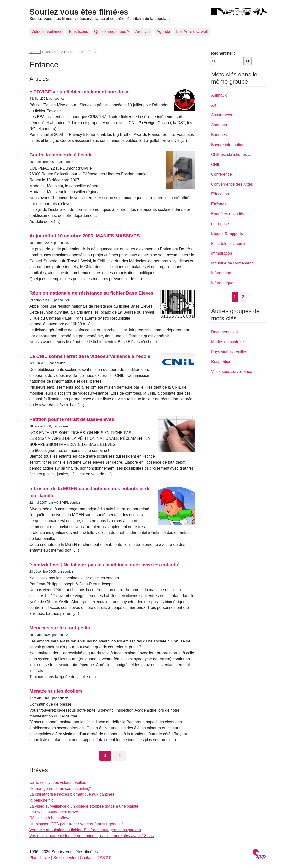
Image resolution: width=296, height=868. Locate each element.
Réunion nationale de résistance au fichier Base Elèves (91, 293)
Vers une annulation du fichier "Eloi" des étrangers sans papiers (85, 830)
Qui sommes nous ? (112, 31)
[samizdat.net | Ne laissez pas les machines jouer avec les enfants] (105, 565)
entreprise (220, 224)
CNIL (216, 164)
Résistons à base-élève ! (51, 818)
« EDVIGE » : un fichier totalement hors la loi (80, 92)
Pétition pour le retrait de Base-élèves (72, 419)
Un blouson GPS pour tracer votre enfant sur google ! (76, 824)
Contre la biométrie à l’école (61, 155)
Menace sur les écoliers (56, 691)
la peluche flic (41, 800)
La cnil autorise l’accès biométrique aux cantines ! (73, 794)
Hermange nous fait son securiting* (60, 788)
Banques (219, 135)
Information (221, 273)
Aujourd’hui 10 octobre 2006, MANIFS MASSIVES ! (86, 236)
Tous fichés (78, 31)
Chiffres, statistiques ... (231, 155)
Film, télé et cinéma (228, 243)
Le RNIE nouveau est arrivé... (55, 812)
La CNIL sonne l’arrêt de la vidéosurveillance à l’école (90, 356)
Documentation (225, 332)
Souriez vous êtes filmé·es (79, 12)
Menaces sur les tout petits (60, 628)
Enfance (219, 204)
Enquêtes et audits (228, 214)
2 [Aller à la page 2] (120, 756)
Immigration (222, 253)
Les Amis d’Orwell (192, 31)
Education (220, 194)
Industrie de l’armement (232, 263)
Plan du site (40, 858)
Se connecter (65, 858)
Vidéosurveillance (47, 31)
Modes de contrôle (228, 342)
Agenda (163, 31)
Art (214, 105)
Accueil (35, 52)
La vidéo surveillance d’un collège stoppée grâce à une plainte (84, 806)
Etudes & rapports (227, 234)
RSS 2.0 (104, 858)
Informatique (222, 283)
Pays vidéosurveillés (229, 352)
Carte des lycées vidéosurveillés (58, 783)
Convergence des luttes (232, 184)
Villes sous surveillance (232, 371)
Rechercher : (223, 53)
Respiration (221, 362)
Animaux (219, 95)
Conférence (222, 174)
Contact (87, 858)
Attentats (219, 125)
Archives (143, 31)
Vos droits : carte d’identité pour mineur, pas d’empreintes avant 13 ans (92, 836)
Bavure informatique (229, 145)
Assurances (222, 115)
